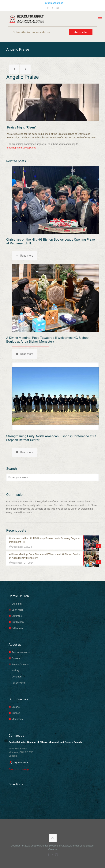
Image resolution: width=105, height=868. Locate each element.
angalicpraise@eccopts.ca (22, 148)
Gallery (15, 671)
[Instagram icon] (57, 8)
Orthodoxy (17, 628)
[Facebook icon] (48, 8)
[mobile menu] (100, 19)
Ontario (16, 707)
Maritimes (17, 719)
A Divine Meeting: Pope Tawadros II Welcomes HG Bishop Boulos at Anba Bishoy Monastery (47, 340)
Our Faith (17, 604)
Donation (17, 677)
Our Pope (17, 616)
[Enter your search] (52, 477)
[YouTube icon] (53, 8)
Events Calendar (20, 664)
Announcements (21, 652)
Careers (16, 658)
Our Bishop (18, 622)
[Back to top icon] (53, 838)
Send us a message (19, 769)
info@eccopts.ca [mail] (54, 3)
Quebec (16, 713)
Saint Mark (17, 610)
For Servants (19, 683)
